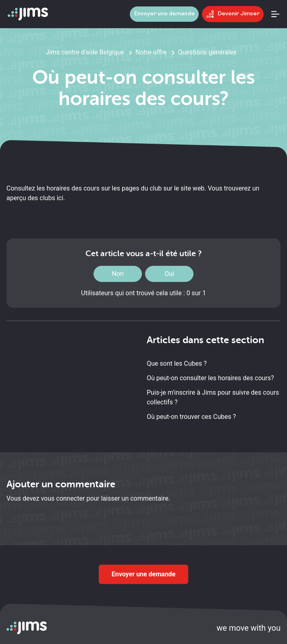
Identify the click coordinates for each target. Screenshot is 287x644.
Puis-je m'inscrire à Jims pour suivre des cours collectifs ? (213, 397)
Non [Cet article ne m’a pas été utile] (118, 274)
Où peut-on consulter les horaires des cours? (210, 378)
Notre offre (151, 52)
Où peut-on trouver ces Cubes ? (191, 417)
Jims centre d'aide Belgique (85, 52)
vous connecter (63, 498)
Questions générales (207, 52)
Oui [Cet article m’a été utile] (169, 274)
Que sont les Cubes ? (177, 363)
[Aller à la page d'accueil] (28, 14)
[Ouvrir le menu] (275, 14)
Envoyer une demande (144, 574)
